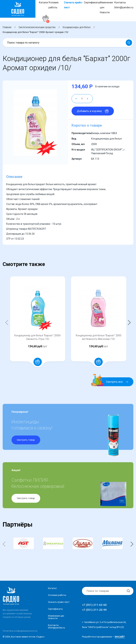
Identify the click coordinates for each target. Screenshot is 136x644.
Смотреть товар (26, 440)
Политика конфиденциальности (20, 631)
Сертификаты (92, 2)
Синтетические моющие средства (37, 27)
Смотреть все (112, 382)
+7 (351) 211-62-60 (94, 605)
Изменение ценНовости (56, 617)
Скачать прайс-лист (59, 602)
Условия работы (57, 595)
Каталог (44, 2)
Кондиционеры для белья (77, 27)
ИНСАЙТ (120, 637)
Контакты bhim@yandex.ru (56, 626)
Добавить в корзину (93, 111)
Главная (7, 27)
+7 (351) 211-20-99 (94, 610)
